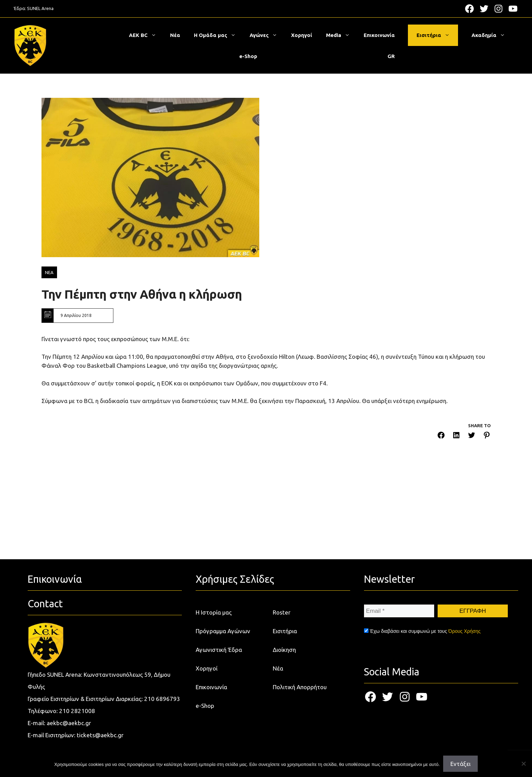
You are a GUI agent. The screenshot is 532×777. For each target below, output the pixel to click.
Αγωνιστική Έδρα (219, 650)
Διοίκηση (284, 650)
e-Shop (248, 56)
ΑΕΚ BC (146, 35)
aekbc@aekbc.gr (69, 723)
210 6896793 (162, 699)
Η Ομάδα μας (218, 35)
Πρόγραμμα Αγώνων (223, 631)
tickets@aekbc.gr (100, 735)
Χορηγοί (302, 35)
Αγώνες (267, 35)
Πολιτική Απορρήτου (300, 687)
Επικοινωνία (379, 35)
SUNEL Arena (40, 8)
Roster (282, 612)
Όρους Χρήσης (464, 631)
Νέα (175, 35)
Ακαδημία (492, 35)
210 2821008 (77, 711)
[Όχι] (523, 764)
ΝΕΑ (49, 272)
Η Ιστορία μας (214, 612)
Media (341, 35)
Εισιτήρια (437, 35)
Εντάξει (460, 764)
